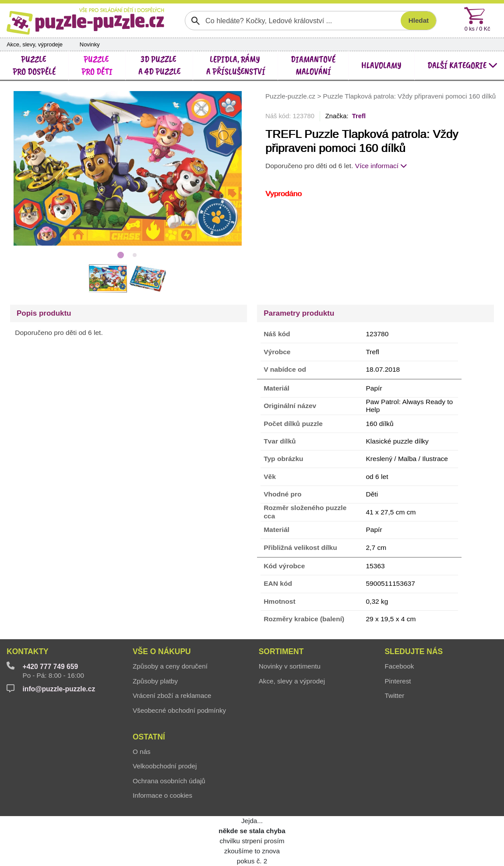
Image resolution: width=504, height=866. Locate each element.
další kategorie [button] (462, 65)
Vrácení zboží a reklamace (172, 695)
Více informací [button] (381, 166)
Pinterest (398, 681)
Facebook (399, 666)
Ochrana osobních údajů (169, 781)
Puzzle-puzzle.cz (291, 96)
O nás (142, 752)
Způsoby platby (155, 681)
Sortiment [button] (281, 651)
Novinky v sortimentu (290, 666)
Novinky (90, 44)
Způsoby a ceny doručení (170, 666)
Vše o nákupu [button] (162, 651)
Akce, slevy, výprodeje (35, 44)
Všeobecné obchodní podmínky (179, 710)
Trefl (359, 116)
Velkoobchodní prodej (165, 766)
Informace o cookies (162, 795)
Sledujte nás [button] (414, 651)
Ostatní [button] (149, 737)
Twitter (394, 695)
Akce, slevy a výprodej (292, 681)
